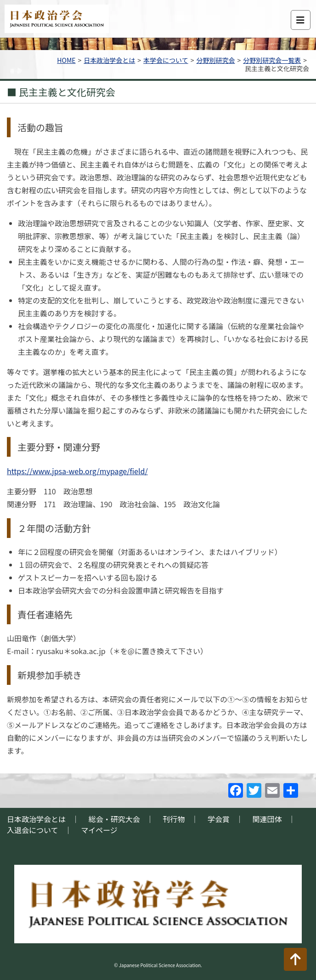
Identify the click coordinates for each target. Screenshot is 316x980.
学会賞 (219, 819)
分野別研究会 (215, 60)
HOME (66, 60)
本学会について (166, 60)
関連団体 (267, 819)
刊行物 (174, 819)
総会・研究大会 (114, 819)
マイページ (99, 830)
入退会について (33, 830)
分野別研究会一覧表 (272, 60)
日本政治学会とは (109, 60)
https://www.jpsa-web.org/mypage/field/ (77, 471)
